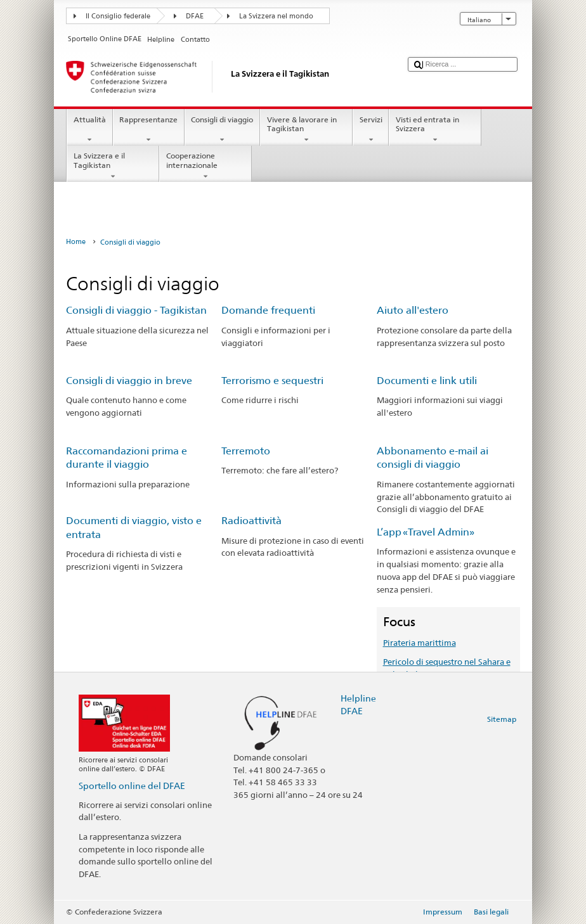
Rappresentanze (149, 130)
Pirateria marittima (420, 643)
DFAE (195, 16)
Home (76, 242)
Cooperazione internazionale (205, 166)
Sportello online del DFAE (132, 786)
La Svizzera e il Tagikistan (113, 166)
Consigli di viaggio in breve (129, 381)
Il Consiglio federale (118, 16)
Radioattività (251, 521)
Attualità (89, 130)
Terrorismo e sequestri (272, 381)
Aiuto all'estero (413, 310)
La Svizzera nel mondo (276, 16)
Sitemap (502, 719)
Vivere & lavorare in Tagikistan (306, 130)
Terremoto (246, 451)
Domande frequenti (268, 310)
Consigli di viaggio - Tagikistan (136, 310)
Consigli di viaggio (222, 130)
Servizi (371, 130)
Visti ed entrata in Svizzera (435, 130)
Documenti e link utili (427, 381)
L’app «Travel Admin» (426, 532)
